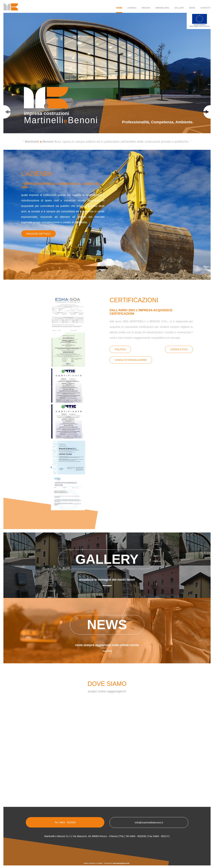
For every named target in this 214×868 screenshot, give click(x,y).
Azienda (132, 8)
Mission (146, 8)
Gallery (179, 8)
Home (119, 8)
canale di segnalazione (131, 360)
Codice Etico (179, 349)
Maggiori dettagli (39, 234)
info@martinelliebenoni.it (149, 822)
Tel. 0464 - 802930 (65, 822)
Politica (120, 349)
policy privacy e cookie (93, 863)
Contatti (205, 8)
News (192, 8)
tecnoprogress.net (121, 863)
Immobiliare (162, 8)
